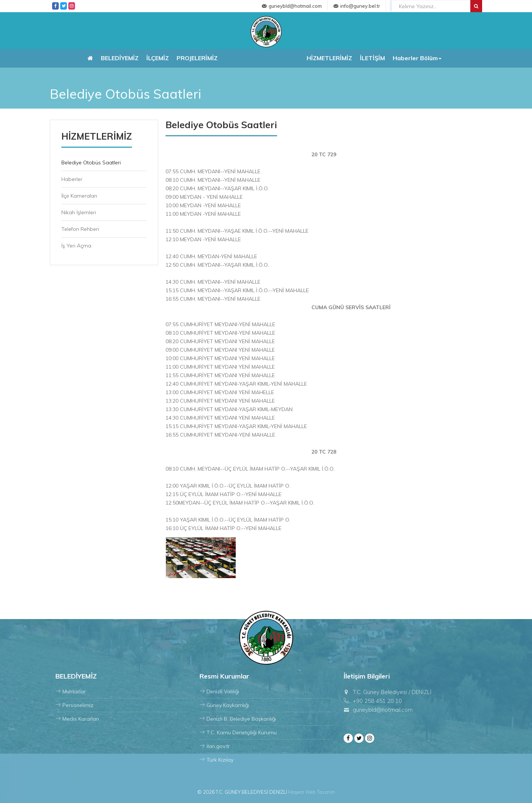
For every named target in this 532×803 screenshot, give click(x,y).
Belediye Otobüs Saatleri (91, 163)
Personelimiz (74, 705)
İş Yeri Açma (76, 246)
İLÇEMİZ (158, 58)
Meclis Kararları (77, 719)
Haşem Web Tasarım (311, 792)
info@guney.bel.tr (360, 6)
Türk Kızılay (216, 760)
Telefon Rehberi (80, 229)
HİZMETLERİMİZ (329, 58)
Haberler (72, 179)
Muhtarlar (71, 691)
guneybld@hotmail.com (295, 6)
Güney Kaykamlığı (224, 705)
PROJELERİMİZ (197, 58)
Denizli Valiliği (219, 691)
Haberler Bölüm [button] (417, 58)
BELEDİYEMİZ (120, 58)
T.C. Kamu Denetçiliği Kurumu (238, 732)
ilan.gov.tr (215, 746)
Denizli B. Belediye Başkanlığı (238, 719)
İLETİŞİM (372, 58)
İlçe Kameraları (79, 196)
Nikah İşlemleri (79, 212)
